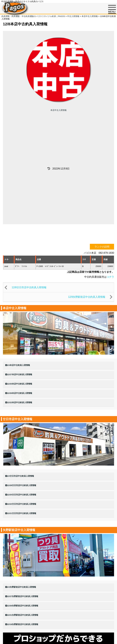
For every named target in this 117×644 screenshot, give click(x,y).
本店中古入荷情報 (58, 110)
